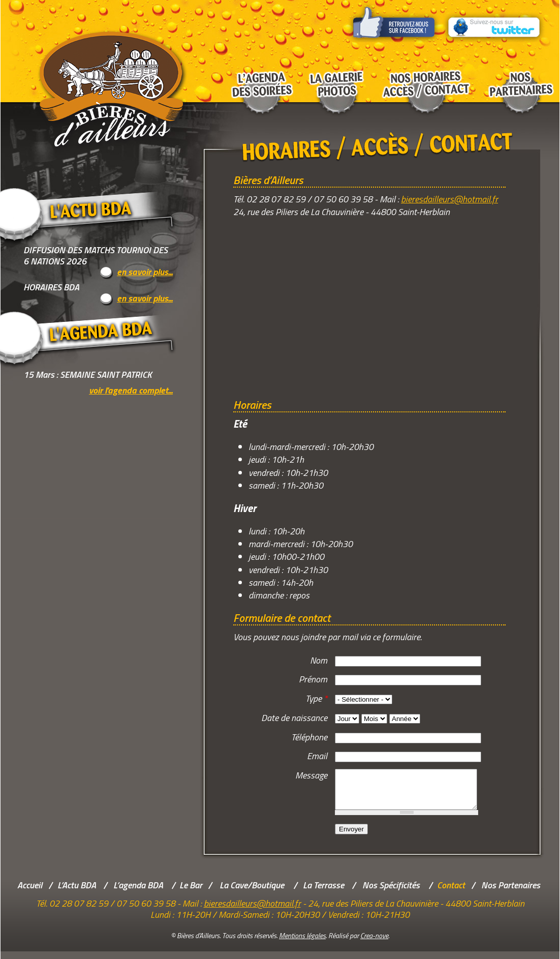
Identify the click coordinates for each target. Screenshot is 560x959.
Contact (451, 893)
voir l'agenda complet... (131, 390)
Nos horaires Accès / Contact (426, 81)
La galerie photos (336, 81)
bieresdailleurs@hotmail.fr (449, 199)
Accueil (30, 893)
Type (316, 698)
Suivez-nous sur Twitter (495, 21)
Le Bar (191, 893)
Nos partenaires (519, 81)
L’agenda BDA (138, 893)
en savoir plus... (145, 273)
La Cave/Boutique (252, 893)
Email (317, 756)
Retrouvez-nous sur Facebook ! (394, 21)
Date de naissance (294, 718)
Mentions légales (302, 943)
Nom (319, 660)
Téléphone (309, 737)
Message (311, 775)
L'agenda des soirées (259, 81)
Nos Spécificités (391, 893)
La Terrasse (323, 893)
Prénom (313, 679)
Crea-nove (374, 943)
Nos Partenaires (511, 893)
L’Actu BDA (77, 893)
